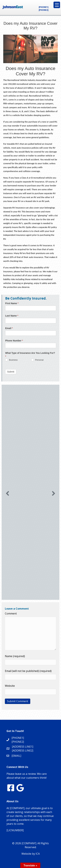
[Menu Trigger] (57, 5)
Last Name (12, 316)
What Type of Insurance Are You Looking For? (30, 355)
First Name (12, 303)
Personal (37, 360)
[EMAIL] (16, 756)
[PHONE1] (44, 7)
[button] (7, 493)
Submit (11, 372)
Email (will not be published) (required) (28, 671)
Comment (11, 613)
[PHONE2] (44, 10)
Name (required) (15, 656)
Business (11, 360)
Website (10, 686)
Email (9, 328)
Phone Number (14, 341)
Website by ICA (31, 854)
